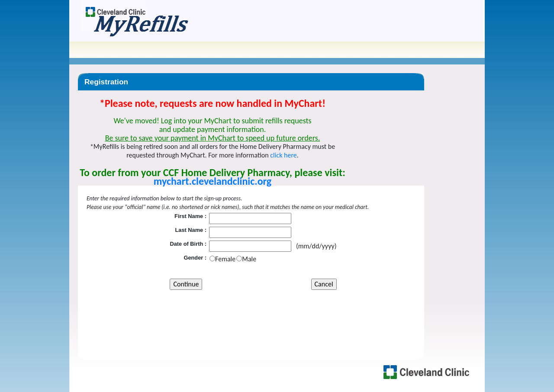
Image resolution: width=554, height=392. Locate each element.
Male (249, 259)
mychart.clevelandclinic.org (213, 181)
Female (225, 259)
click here (283, 155)
